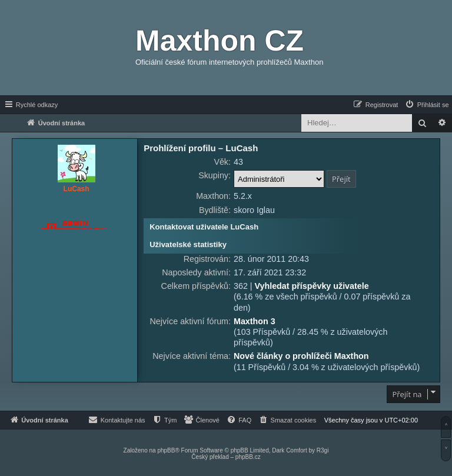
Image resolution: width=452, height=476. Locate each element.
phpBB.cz (248, 457)
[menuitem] (427, 105)
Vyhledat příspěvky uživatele (312, 286)
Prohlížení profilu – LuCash (201, 148)
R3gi (323, 450)
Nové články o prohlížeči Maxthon (301, 356)
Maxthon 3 (255, 321)
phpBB (166, 450)
